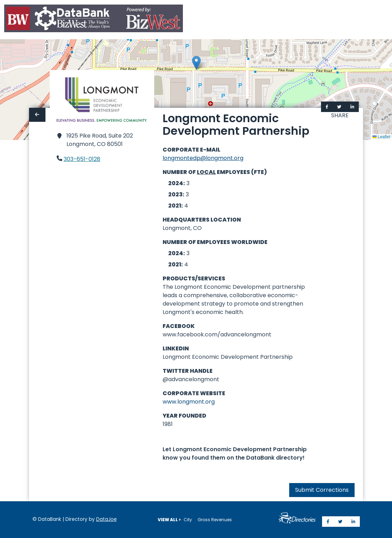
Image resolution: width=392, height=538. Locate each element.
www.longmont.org (189, 402)
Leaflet (381, 137)
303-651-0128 (82, 159)
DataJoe (106, 519)
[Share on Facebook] (327, 107)
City (188, 520)
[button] (196, 63)
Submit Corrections (322, 490)
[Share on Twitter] (339, 107)
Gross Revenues (215, 520)
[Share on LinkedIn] (352, 107)
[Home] (94, 20)
